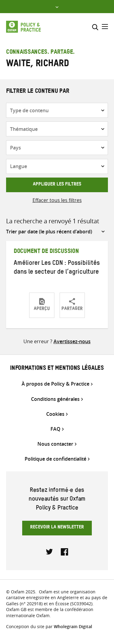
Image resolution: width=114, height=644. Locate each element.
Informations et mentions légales (57, 369)
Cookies (55, 414)
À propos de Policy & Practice (55, 384)
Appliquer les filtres (57, 185)
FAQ (55, 429)
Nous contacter (55, 444)
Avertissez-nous (72, 341)
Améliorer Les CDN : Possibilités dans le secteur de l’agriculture (57, 268)
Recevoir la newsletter (57, 528)
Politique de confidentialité (55, 459)
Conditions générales (55, 399)
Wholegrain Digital (73, 626)
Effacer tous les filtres (57, 200)
